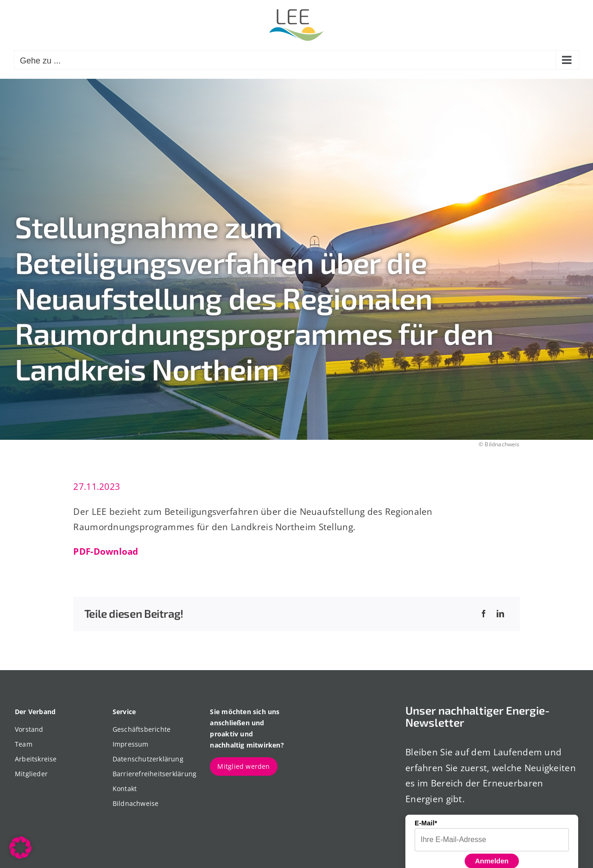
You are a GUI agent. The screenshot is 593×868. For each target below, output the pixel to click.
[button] (20, 848)
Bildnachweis (502, 444)
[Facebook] (484, 614)
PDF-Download (106, 551)
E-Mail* (426, 823)
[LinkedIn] (500, 614)
